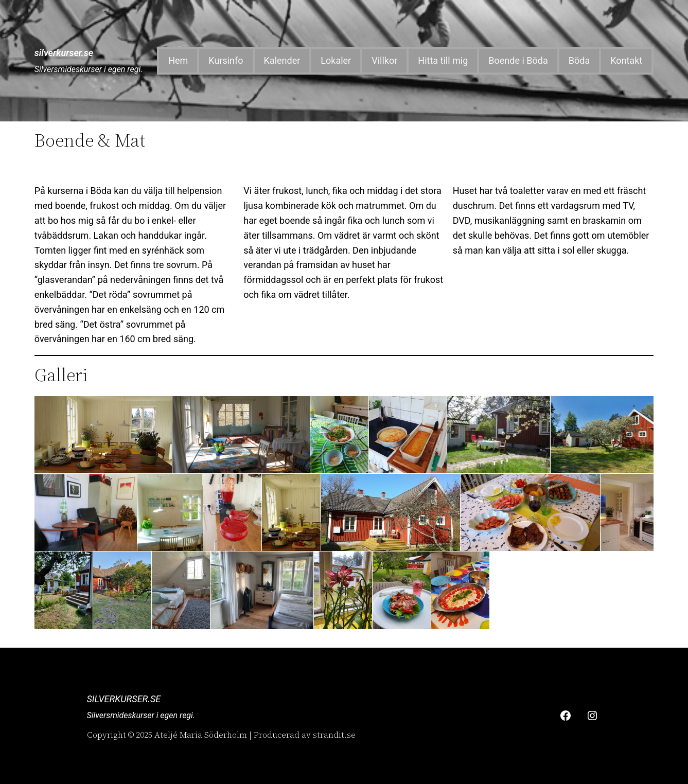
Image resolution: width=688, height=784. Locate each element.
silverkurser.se (64, 53)
